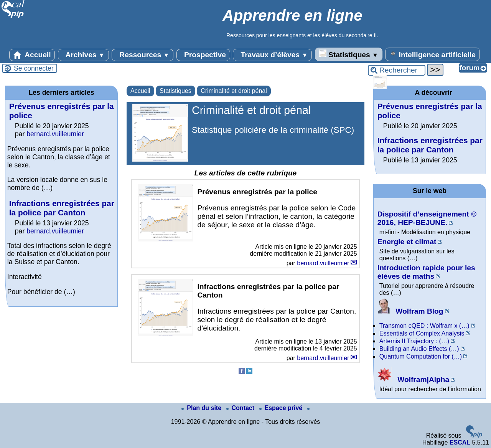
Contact (241, 408)
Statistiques (349, 54)
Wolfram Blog (410, 311)
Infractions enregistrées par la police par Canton (62, 208)
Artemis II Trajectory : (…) (414, 341)
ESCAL (460, 442)
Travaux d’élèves (272, 55)
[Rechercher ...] (397, 70)
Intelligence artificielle (433, 54)
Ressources (143, 55)
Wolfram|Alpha (413, 379)
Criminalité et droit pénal (234, 91)
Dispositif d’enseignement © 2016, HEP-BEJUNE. (427, 218)
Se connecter (34, 68)
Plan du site (202, 408)
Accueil (32, 55)
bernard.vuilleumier (323, 263)
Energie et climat (407, 242)
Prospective (203, 55)
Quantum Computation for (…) (421, 356)
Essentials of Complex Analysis (422, 333)
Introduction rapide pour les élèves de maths (426, 272)
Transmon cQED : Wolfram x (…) (424, 326)
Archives (83, 55)
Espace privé (282, 408)
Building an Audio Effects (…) (419, 349)
